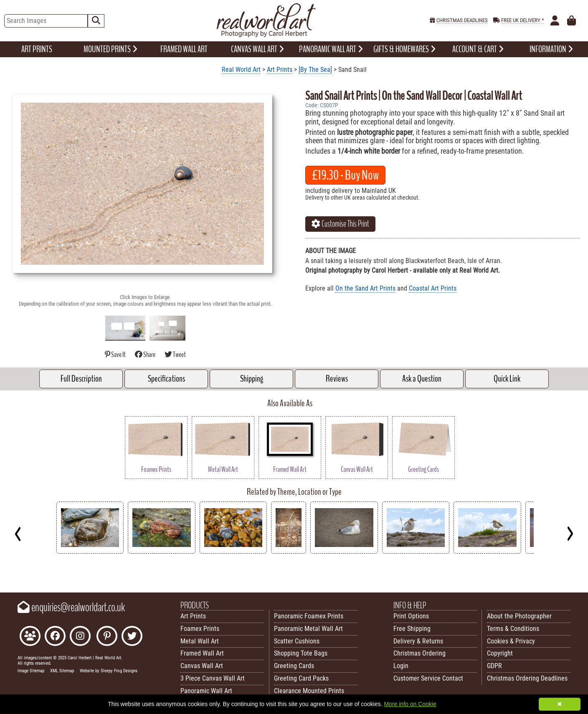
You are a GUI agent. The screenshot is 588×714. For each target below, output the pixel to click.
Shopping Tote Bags (301, 653)
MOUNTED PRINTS (110, 49)
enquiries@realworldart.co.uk (71, 608)
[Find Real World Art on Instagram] (80, 637)
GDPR (494, 666)
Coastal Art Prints (433, 288)
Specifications (166, 379)
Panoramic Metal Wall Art (308, 629)
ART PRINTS (37, 49)
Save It (116, 355)
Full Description (81, 379)
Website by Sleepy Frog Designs (109, 671)
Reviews (337, 379)
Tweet (175, 355)
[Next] (570, 534)
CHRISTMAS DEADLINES (462, 20)
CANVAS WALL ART (257, 49)
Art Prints (280, 70)
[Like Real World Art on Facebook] (55, 637)
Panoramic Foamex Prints (309, 616)
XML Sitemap (62, 671)
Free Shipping (412, 629)
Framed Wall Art (202, 653)
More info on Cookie (410, 704)
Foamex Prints (200, 629)
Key (4, 572)
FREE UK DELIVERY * (523, 20)
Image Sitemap (31, 671)
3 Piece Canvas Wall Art (213, 678)
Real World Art (241, 70)
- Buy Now (345, 175)
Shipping (252, 379)
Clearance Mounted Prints (309, 691)
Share (146, 355)
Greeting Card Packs (301, 678)
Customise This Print (340, 224)
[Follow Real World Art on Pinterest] (107, 637)
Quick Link (507, 379)
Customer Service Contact (428, 678)
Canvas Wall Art (202, 666)
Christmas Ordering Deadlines (527, 678)
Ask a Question (422, 379)
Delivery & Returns (418, 641)
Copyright (500, 653)
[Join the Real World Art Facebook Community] (30, 637)
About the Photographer (519, 616)
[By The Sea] (315, 70)
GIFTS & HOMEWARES (404, 49)
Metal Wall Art (200, 641)
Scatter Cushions (297, 641)
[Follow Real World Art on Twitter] (132, 637)
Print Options (411, 616)
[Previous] (18, 534)
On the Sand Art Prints (365, 288)
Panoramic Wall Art (206, 691)
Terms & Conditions (513, 629)
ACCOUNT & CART (478, 49)
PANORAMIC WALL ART (331, 49)
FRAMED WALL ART (184, 49)
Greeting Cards (294, 666)
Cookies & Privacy (511, 641)
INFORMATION (551, 49)
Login (401, 666)
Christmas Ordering (419, 653)
